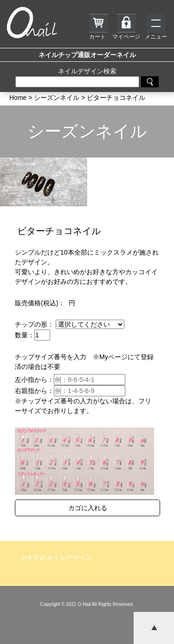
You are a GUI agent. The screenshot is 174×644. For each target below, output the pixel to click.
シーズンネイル (87, 131)
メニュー (156, 27)
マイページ (126, 27)
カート (98, 27)
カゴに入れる (88, 508)
